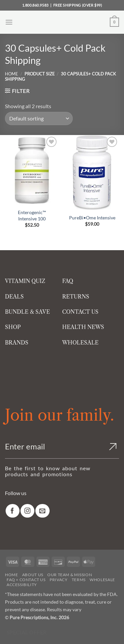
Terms (79, 580)
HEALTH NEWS (83, 327)
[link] (13, 511)
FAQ (68, 281)
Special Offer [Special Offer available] (27, 632)
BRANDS (17, 343)
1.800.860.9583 (35, 5)
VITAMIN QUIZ (25, 281)
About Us (33, 575)
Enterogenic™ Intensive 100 (32, 215)
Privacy (59, 580)
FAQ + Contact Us (26, 580)
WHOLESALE (80, 343)
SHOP (13, 327)
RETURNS (76, 297)
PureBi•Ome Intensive (92, 218)
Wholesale (102, 580)
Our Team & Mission (70, 575)
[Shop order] (39, 118)
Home (12, 74)
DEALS (14, 297)
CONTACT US (80, 312)
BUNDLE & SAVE (27, 312)
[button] (9, 22)
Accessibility (22, 585)
